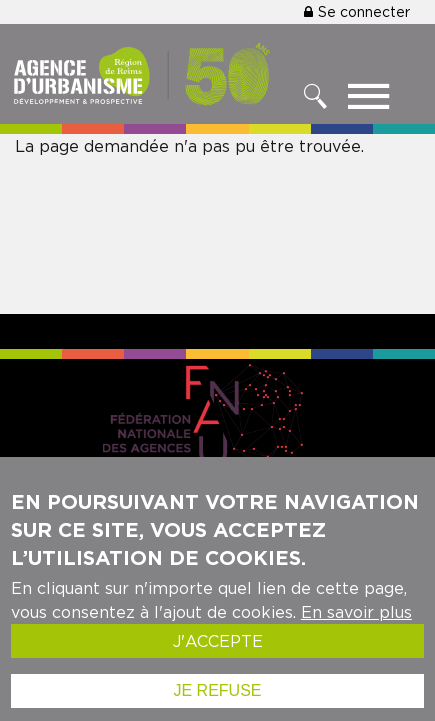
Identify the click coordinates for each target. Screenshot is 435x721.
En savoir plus (356, 626)
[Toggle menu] (368, 101)
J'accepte (218, 655)
